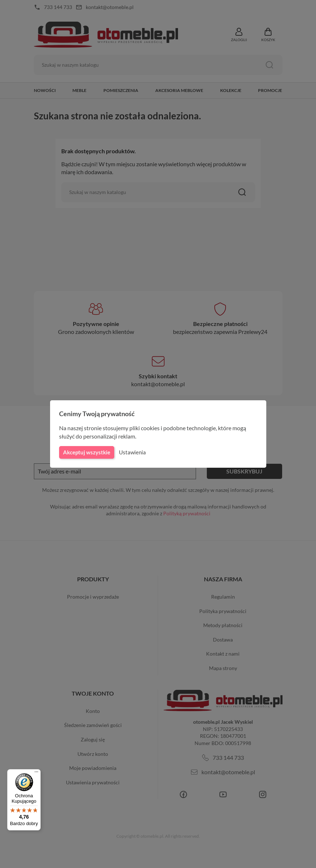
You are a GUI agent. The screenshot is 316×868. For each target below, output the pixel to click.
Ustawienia (131, 452)
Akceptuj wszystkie (86, 452)
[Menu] (36, 774)
